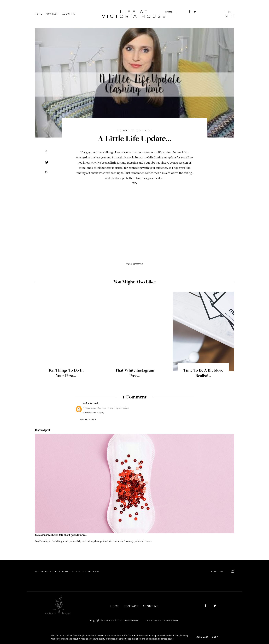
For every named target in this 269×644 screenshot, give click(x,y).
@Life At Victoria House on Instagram (67, 571)
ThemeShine (171, 620)
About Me (69, 14)
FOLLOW (223, 571)
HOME (169, 12)
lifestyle (138, 264)
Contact (52, 14)
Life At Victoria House (134, 14)
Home (39, 14)
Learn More (202, 637)
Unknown (88, 404)
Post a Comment (88, 420)
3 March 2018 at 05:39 (94, 413)
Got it (215, 637)
